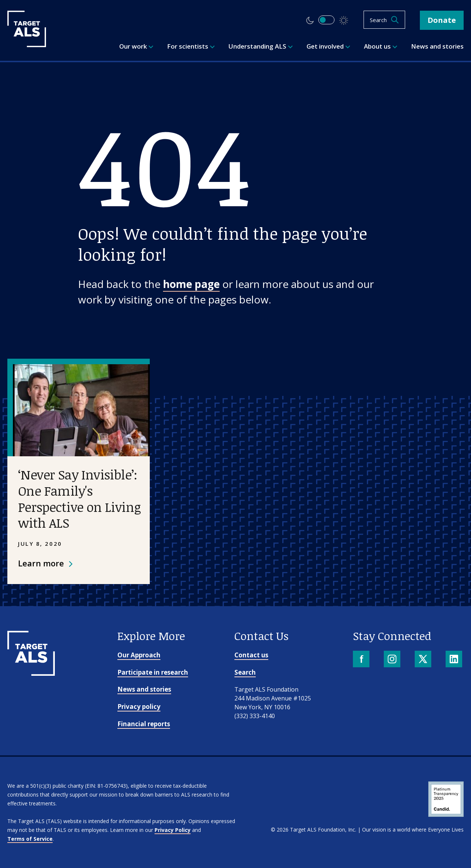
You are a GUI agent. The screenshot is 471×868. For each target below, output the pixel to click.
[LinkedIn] (455, 660)
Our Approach (139, 655)
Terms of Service (30, 839)
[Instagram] (393, 660)
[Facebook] (362, 660)
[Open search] (384, 20)
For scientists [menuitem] (191, 46)
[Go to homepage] (31, 673)
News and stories (144, 689)
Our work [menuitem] (136, 46)
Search (245, 672)
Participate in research (153, 672)
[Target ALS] (27, 45)
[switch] (326, 20)
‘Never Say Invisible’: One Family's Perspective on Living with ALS (79, 498)
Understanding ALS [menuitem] (261, 46)
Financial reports (144, 724)
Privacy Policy (173, 830)
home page (191, 284)
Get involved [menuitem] (328, 46)
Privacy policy (139, 707)
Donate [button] (442, 20)
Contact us (251, 655)
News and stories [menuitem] (437, 46)
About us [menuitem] (381, 46)
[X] (424, 660)
